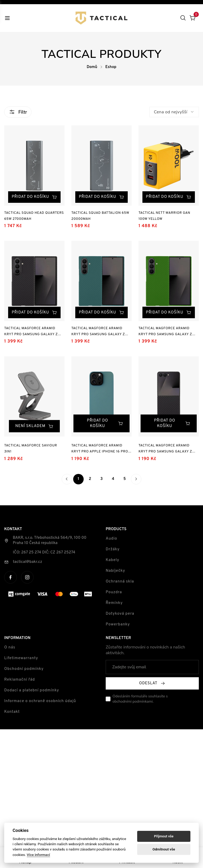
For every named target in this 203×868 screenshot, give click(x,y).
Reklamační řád (20, 681)
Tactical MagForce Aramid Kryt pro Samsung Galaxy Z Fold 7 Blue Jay (98, 334)
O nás (10, 649)
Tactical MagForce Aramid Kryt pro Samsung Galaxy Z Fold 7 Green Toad (166, 334)
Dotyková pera (120, 615)
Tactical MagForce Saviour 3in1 (31, 450)
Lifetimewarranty (21, 659)
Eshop (111, 67)
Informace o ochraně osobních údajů (40, 702)
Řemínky (114, 604)
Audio (111, 540)
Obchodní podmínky (24, 670)
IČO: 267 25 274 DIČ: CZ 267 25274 (44, 554)
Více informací (38, 855)
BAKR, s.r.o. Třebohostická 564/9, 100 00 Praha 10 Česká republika (50, 542)
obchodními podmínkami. (133, 702)
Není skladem (34, 427)
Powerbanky (118, 626)
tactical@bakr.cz (28, 563)
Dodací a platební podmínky (32, 691)
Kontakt (12, 713)
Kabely (113, 561)
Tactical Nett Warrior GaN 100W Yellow (165, 217)
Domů (92, 67)
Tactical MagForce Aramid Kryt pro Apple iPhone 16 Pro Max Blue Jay (100, 450)
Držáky (113, 550)
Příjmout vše (164, 836)
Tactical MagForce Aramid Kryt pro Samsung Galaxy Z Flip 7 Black (166, 450)
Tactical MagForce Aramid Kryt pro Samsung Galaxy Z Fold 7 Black (31, 334)
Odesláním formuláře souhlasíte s (140, 700)
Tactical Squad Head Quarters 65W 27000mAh (34, 217)
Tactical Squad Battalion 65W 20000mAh (100, 217)
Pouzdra (114, 593)
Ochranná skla (120, 583)
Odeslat (152, 684)
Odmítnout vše (164, 849)
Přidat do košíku (37, 192)
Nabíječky (115, 572)
